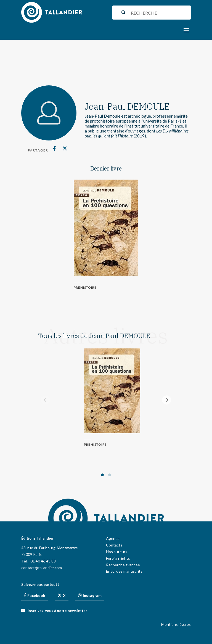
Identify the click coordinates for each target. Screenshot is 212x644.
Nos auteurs (117, 552)
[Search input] (160, 13)
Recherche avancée (123, 565)
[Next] (167, 400)
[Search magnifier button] (124, 13)
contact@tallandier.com (42, 568)
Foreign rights (118, 558)
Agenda (113, 538)
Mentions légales (176, 624)
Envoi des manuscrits (124, 571)
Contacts (114, 545)
